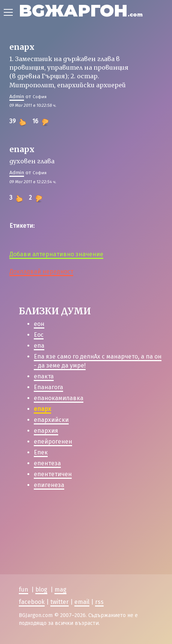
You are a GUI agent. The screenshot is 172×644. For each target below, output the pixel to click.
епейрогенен (53, 442)
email (82, 601)
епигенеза (49, 485)
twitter (60, 601)
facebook (32, 601)
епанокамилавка (59, 398)
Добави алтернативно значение (56, 254)
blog (41, 589)
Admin (17, 96)
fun (23, 589)
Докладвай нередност (41, 271)
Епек (41, 452)
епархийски (51, 420)
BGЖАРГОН (81, 10)
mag (60, 589)
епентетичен (53, 474)
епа (39, 346)
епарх (42, 409)
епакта (44, 376)
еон (39, 324)
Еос (39, 335)
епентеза (47, 463)
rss (99, 601)
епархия (46, 431)
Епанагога (48, 387)
